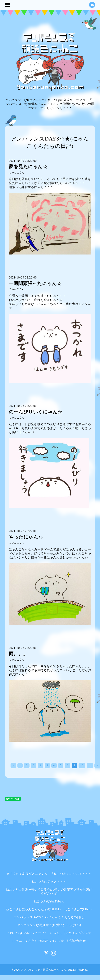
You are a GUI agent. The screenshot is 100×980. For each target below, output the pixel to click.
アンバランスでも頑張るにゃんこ (41, 970)
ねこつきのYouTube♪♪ (49, 901)
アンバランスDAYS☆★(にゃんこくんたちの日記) (49, 917)
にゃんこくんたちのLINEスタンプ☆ (38, 941)
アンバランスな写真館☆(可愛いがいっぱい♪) (49, 925)
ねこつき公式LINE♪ (78, 909)
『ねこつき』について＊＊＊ (71, 874)
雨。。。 (18, 654)
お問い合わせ (76, 941)
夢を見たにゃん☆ (28, 167)
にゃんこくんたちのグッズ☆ (71, 933)
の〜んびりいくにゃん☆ (36, 412)
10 (82, 766)
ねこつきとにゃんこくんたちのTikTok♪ (34, 909)
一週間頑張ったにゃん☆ (35, 283)
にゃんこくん (17, 173)
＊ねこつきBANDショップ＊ (27, 933)
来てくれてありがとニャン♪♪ (27, 874)
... (90, 766)
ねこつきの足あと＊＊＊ (49, 882)
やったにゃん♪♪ (26, 537)
